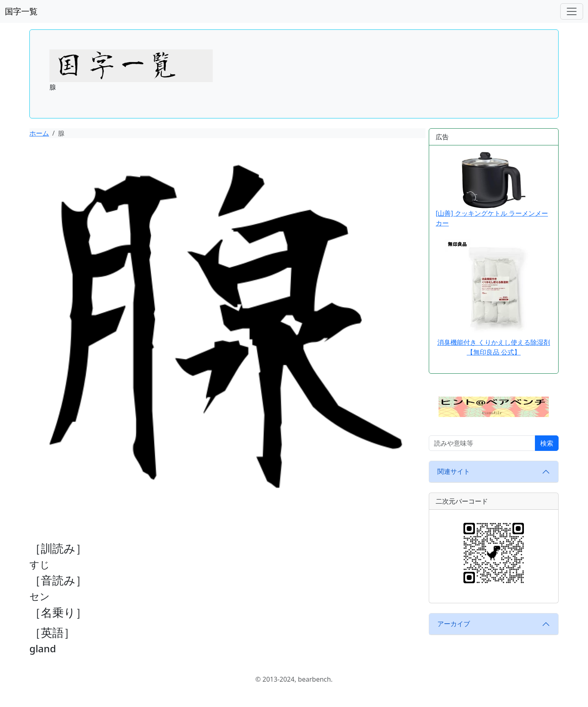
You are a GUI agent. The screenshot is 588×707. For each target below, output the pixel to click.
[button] (494, 406)
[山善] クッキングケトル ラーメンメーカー (492, 190)
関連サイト (454, 471)
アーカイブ (454, 624)
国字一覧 (21, 11)
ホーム (39, 133)
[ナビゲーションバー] (572, 11)
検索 (547, 443)
